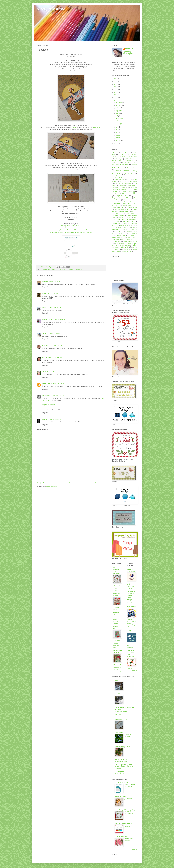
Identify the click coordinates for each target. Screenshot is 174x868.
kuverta (133, 225)
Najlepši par (79, 270)
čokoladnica (127, 249)
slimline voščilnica (117, 237)
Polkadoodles (132, 202)
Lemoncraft (115, 187)
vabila (123, 239)
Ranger (114, 208)
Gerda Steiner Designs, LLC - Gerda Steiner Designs (132, 595)
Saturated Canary (132, 208)
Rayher (121, 207)
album (129, 217)
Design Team (132, 168)
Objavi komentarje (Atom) (54, 486)
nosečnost (125, 229)
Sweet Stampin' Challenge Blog (125, 810)
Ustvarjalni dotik (118, 215)
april (117, 132)
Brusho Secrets (130, 158)
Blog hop (118, 158)
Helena (44, 419)
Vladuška (45, 345)
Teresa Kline (46, 396)
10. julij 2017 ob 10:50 (56, 345)
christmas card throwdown (127, 219)
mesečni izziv (127, 227)
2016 (116, 144)
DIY (134, 166)
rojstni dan (121, 235)
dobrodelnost (116, 223)
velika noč (117, 241)
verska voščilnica (119, 243)
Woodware (122, 217)
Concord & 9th (131, 160)
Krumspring (97, 127)
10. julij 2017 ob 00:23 (59, 319)
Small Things (119, 714)
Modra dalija (119, 118)
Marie (74, 127)
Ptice (125, 696)
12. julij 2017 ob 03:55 (58, 396)
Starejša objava (100, 483)
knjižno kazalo (124, 225)
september (119, 111)
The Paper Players (120, 796)
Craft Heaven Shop (122, 164)
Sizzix (128, 210)
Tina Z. (44, 307)
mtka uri (117, 681)
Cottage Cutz (126, 162)
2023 (116, 84)
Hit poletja (119, 124)
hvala (57, 270)
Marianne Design (127, 191)
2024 (116, 82)
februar (118, 138)
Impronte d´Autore (132, 178)
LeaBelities (122, 185)
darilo (117, 222)
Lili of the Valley (124, 187)
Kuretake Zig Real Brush (123, 184)
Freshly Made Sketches (122, 783)
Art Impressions (133, 156)
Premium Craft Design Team (121, 204)
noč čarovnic (119, 231)
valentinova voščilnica (132, 239)
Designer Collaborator (123, 170)
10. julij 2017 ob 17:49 (59, 357)
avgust (118, 113)
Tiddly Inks (119, 213)
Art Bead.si (123, 156)
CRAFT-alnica (51, 270)
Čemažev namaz (129, 748)
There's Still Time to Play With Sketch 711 (130, 786)
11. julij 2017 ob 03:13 (56, 371)
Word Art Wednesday (121, 837)
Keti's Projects (47, 319)
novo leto (134, 229)
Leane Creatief (131, 185)
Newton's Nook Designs (125, 198)
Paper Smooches (129, 200)
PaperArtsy (115, 202)
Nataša (44, 281)
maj (117, 130)
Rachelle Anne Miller (129, 206)
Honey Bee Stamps (128, 176)
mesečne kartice (117, 227)
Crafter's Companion (125, 166)
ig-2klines (45, 406)
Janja (44, 333)
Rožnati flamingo (121, 121)
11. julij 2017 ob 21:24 (57, 384)
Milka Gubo (46, 384)
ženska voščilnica (127, 251)
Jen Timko (46, 371)
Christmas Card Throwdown (124, 823)
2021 (116, 90)
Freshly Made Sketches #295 (71, 226)
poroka (123, 233)
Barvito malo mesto (51, 9)
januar (118, 140)
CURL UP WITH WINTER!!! (130, 645)
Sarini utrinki (119, 733)
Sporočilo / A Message (121, 762)
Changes (117, 716)
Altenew (45, 270)
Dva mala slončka (129, 721)
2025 (116, 79)
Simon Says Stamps (119, 210)
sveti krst (135, 237)
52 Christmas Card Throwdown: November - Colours (117, 644)
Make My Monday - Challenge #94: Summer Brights (71, 230)
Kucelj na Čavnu (119, 773)
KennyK (129, 180)
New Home (130, 668)
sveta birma (128, 237)
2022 (116, 87)
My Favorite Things (130, 193)
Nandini (45, 293)
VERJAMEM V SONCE (122, 719)
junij (117, 127)
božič (135, 217)
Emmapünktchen (126, 172)
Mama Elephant (71, 270)
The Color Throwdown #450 (71, 228)
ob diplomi (128, 231)
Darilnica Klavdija (118, 168)
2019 (116, 95)
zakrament (135, 247)
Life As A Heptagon (121, 760)
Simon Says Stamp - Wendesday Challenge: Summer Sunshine (71, 232)
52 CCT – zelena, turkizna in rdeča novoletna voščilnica (117, 620)
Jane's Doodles (119, 180)
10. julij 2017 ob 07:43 (53, 333)
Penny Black (123, 202)
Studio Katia (134, 212)
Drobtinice (118, 694)
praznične (134, 233)
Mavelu (115, 193)
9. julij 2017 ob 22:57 (54, 293)
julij (117, 116)
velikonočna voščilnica (130, 241)
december (119, 103)
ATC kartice (133, 154)
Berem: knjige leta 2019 (121, 711)
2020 (116, 92)
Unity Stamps (131, 213)
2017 (116, 100)
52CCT (115, 152)
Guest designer (130, 174)
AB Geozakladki (120, 771)
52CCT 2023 (125, 152)
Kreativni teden (124, 182)
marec (118, 135)
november (119, 105)
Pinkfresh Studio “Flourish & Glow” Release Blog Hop (132, 623)
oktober (118, 108)
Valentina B (129, 49)
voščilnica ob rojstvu (124, 245)
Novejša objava (42, 483)
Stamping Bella (123, 211)
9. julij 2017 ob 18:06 (54, 281)
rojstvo (132, 235)
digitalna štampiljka (128, 222)
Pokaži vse (120, 672)
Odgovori (45, 287)
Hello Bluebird (116, 176)
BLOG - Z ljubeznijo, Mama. (123, 765)
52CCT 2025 (122, 154)
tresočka (116, 239)
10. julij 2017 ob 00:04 (54, 307)
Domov (71, 483)
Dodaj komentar (43, 429)
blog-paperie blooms (48, 404)
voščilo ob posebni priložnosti (125, 246)
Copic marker (116, 162)
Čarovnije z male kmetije (122, 746)
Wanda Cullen (47, 357)
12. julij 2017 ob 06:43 (54, 419)
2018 (116, 98)
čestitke (117, 249)
